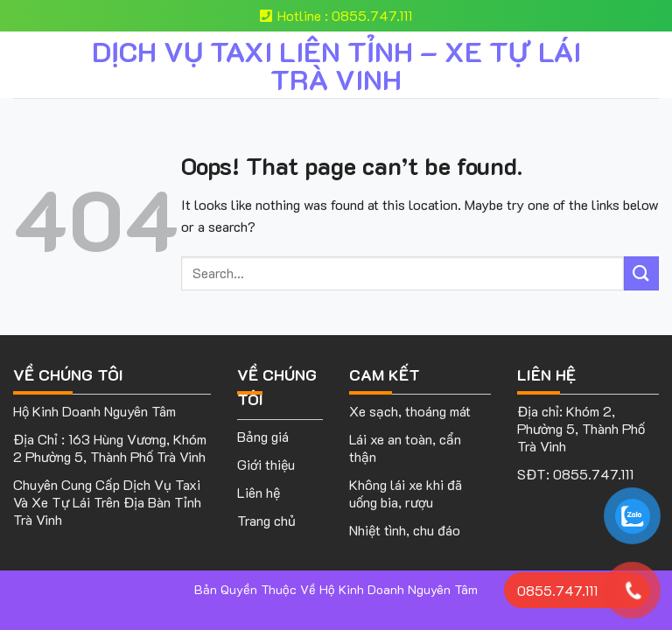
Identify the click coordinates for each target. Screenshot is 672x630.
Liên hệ (259, 492)
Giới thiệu (266, 464)
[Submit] (641, 273)
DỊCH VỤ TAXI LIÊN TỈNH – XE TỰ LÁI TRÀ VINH (336, 65)
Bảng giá (263, 436)
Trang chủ (266, 520)
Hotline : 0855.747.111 (336, 15)
